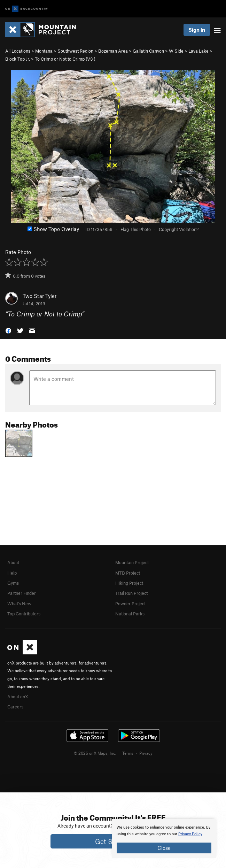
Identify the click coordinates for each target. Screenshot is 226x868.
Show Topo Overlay (53, 229)
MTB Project (128, 573)
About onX (18, 697)
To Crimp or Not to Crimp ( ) (65, 59)
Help (12, 573)
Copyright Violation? (179, 229)
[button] (8, 330)
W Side (176, 51)
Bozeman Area (113, 51)
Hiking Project (129, 583)
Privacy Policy (190, 834)
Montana (44, 51)
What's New (19, 604)
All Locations (18, 51)
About (13, 562)
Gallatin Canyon (148, 51)
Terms (128, 753)
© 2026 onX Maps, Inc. (95, 753)
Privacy (146, 753)
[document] (164, 839)
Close (164, 848)
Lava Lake (198, 51)
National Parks (130, 614)
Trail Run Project (131, 593)
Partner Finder (22, 593)
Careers (15, 707)
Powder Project (130, 604)
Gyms (13, 583)
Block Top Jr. (18, 59)
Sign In (197, 30)
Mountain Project (132, 562)
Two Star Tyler (40, 296)
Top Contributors (24, 614)
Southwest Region (75, 51)
